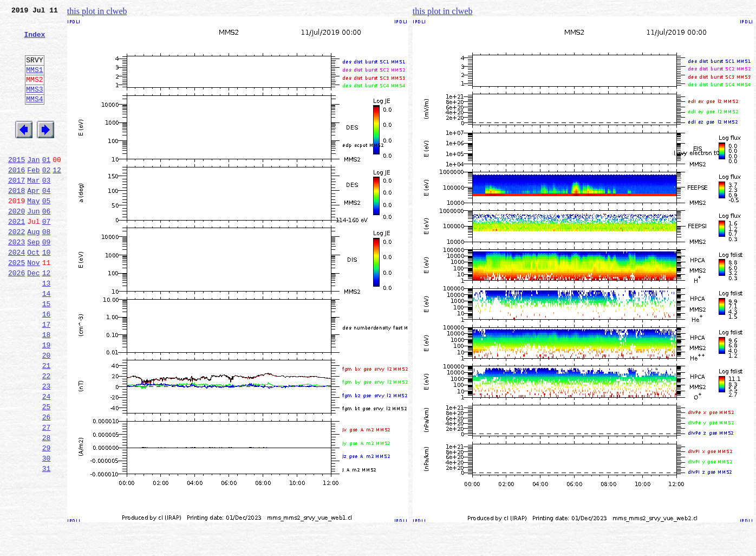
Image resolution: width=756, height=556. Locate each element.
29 (47, 519)
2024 (17, 293)
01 (47, 185)
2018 (17, 221)
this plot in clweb (97, 11)
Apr (33, 221)
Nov (33, 305)
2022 (17, 269)
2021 (17, 257)
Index (34, 41)
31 (47, 543)
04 (47, 221)
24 (47, 460)
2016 (17, 197)
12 (57, 197)
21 (47, 424)
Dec (33, 316)
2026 (17, 316)
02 (47, 197)
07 (47, 257)
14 (47, 340)
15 (47, 352)
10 (47, 293)
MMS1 (34, 82)
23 (47, 448)
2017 (17, 209)
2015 (17, 185)
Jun (33, 245)
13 (47, 328)
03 (47, 209)
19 (47, 400)
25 (47, 471)
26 (47, 483)
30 (47, 531)
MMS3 (34, 105)
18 (47, 388)
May (33, 233)
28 (47, 507)
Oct (33, 293)
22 (47, 436)
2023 (17, 281)
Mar (33, 209)
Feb (33, 197)
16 (47, 364)
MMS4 (34, 117)
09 (47, 281)
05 (47, 233)
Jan (33, 185)
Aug (33, 269)
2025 (17, 305)
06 (47, 245)
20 (47, 412)
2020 (17, 245)
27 (47, 495)
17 (47, 376)
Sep (33, 281)
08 (47, 269)
